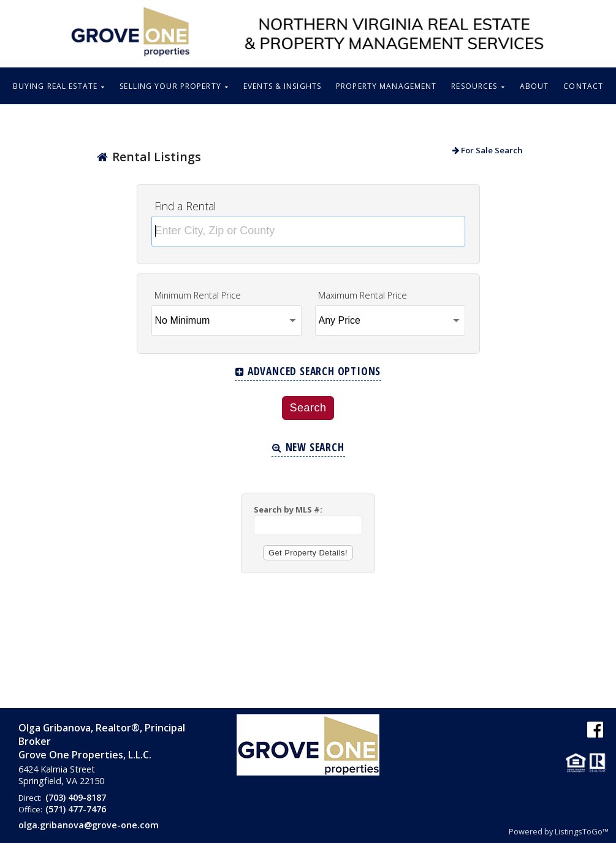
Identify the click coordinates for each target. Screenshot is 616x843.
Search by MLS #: (288, 509)
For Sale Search (488, 150)
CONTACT (583, 86)
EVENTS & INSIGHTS (282, 86)
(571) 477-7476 (76, 809)
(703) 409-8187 (76, 797)
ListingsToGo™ (582, 831)
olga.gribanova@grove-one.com (89, 825)
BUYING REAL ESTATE (59, 86)
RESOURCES (478, 86)
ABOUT (534, 86)
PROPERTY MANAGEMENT (386, 86)
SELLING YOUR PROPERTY (174, 86)
